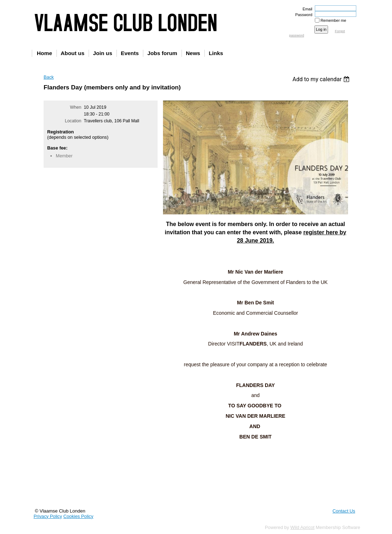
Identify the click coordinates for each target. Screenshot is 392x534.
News (193, 53)
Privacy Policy (48, 516)
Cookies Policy (78, 516)
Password (302, 15)
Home (44, 53)
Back (49, 77)
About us (73, 53)
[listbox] (322, 79)
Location (73, 121)
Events (130, 53)
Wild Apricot (302, 527)
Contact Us (344, 511)
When (76, 107)
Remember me (333, 20)
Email (306, 9)
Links (216, 53)
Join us (103, 53)
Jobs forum (162, 53)
